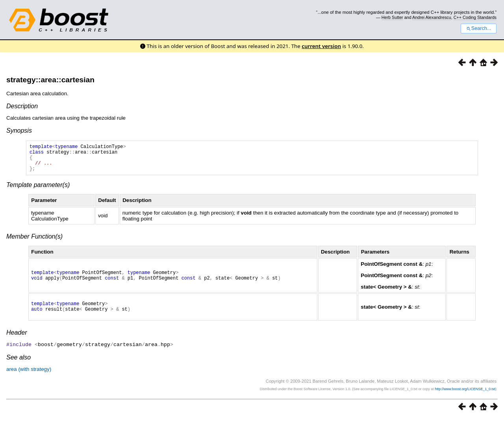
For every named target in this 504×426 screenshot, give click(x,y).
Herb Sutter (392, 17)
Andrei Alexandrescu (432, 17)
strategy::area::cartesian (50, 80)
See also (19, 365)
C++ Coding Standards (475, 17)
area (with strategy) (29, 377)
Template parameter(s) (38, 191)
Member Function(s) (34, 242)
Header (17, 341)
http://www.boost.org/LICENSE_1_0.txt (465, 397)
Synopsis (19, 131)
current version (321, 46)
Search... (479, 28)
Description (22, 106)
